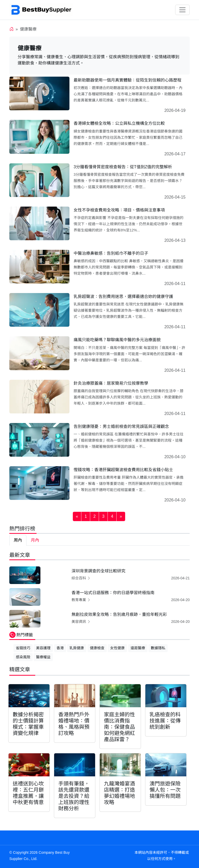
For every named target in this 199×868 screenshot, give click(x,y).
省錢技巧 (23, 648)
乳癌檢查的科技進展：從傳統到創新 (165, 721)
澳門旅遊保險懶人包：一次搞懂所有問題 (165, 790)
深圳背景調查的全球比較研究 (98, 571)
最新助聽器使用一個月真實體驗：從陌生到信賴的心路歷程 (127, 80)
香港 (60, 648)
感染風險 (23, 657)
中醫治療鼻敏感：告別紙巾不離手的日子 (111, 253)
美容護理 (43, 648)
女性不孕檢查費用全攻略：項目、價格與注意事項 (119, 210)
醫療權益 (43, 657)
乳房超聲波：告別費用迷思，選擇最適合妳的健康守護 (123, 297)
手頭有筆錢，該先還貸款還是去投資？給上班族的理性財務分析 (74, 796)
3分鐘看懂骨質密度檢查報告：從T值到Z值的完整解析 (123, 167)
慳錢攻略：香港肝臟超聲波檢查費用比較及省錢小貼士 (123, 470)
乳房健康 (77, 648)
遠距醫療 (138, 648)
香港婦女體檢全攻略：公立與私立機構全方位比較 (119, 123)
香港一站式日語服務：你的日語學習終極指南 (113, 593)
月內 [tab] (35, 540)
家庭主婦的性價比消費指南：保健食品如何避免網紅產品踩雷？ (119, 727)
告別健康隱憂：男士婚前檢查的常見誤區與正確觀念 (121, 426)
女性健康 (117, 648)
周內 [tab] (18, 540)
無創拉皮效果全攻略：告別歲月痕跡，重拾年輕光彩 (119, 614)
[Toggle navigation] (182, 10)
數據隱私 (158, 648)
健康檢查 (97, 648)
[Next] (121, 516)
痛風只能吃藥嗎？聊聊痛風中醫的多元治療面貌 (117, 340)
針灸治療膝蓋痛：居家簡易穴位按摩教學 (111, 383)
